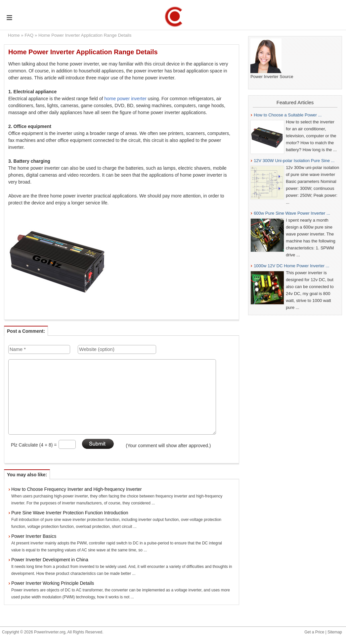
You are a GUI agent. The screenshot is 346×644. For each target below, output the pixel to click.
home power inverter (125, 99)
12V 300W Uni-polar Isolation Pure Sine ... (294, 161)
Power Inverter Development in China (50, 560)
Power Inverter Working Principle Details (53, 583)
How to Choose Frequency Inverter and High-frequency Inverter (77, 489)
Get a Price (314, 632)
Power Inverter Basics (34, 536)
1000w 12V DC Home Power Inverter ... (291, 266)
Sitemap (335, 632)
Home (14, 35)
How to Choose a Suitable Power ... (288, 115)
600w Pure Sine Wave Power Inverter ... (292, 213)
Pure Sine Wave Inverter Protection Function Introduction (70, 513)
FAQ (29, 35)
